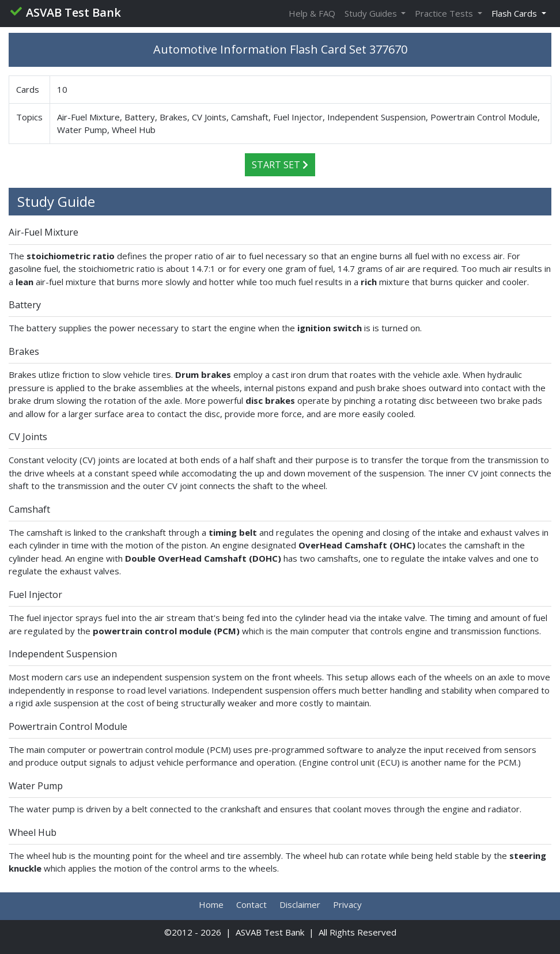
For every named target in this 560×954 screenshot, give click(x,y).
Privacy (347, 904)
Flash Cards (515, 13)
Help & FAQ (312, 13)
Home (211, 904)
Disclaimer (300, 904)
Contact (251, 904)
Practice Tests (445, 13)
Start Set (280, 165)
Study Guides (372, 13)
